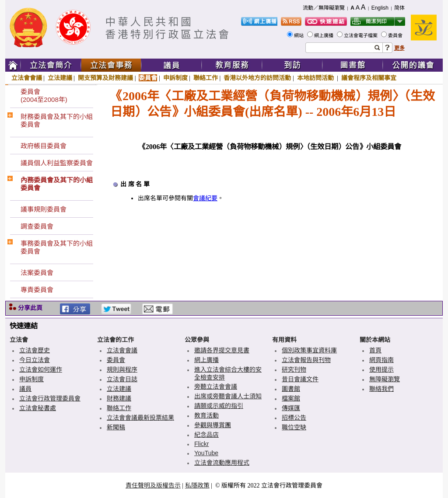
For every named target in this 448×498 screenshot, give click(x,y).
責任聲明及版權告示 (153, 485)
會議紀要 (205, 198)
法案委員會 (37, 273)
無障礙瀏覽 (385, 379)
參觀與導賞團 (213, 425)
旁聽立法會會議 (216, 387)
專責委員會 (37, 290)
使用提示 (381, 369)
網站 (299, 35)
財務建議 (119, 398)
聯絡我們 (381, 389)
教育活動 (206, 415)
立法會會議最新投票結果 (140, 418)
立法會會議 (27, 78)
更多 (399, 48)
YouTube (206, 453)
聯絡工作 (206, 78)
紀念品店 (206, 435)
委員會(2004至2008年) (44, 96)
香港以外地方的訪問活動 (257, 78)
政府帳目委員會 (44, 146)
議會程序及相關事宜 (369, 78)
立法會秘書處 (38, 408)
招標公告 (294, 418)
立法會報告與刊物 (306, 360)
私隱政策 (197, 485)
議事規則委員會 (44, 209)
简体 (399, 8)
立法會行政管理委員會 (50, 398)
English (380, 8)
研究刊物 (294, 369)
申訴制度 (175, 78)
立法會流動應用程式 (222, 463)
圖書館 (291, 389)
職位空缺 (294, 427)
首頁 (375, 350)
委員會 (396, 35)
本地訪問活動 (316, 78)
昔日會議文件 (300, 379)
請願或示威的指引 (219, 406)
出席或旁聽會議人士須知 (228, 396)
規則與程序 (122, 369)
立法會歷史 (35, 350)
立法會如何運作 (41, 369)
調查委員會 (37, 226)
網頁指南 (381, 360)
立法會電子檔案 (361, 35)
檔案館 (291, 398)
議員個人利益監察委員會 (57, 163)
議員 (25, 389)
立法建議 (60, 78)
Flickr (201, 444)
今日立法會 (35, 360)
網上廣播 (324, 35)
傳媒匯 (291, 408)
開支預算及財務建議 (105, 78)
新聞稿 (116, 427)
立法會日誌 (122, 379)
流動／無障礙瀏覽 (324, 8)
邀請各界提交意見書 (222, 350)
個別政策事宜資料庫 (309, 350)
